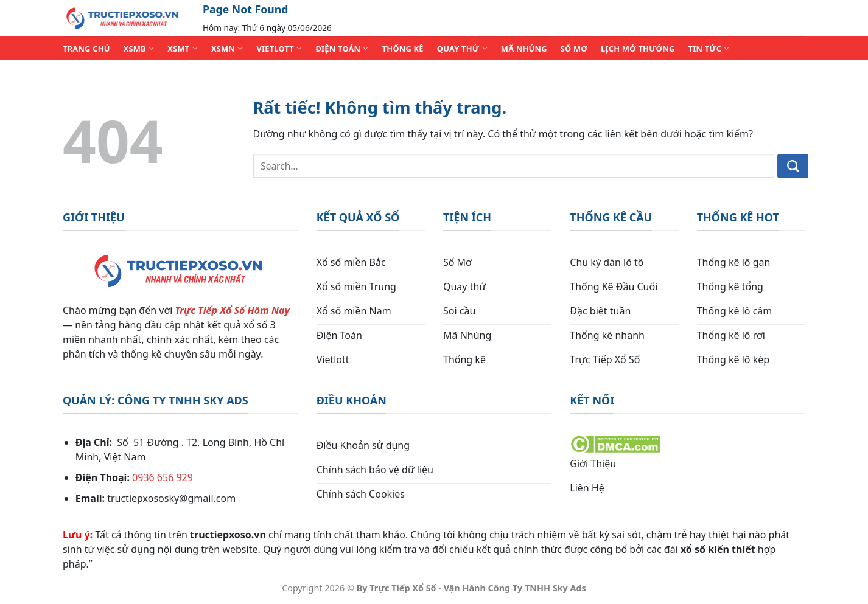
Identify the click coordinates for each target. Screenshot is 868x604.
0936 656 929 (163, 477)
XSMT (183, 48)
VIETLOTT (279, 48)
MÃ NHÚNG (524, 49)
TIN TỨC (709, 48)
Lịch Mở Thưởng (638, 49)
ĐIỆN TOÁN (342, 48)
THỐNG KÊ (403, 49)
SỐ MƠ (574, 49)
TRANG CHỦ (86, 49)
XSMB (139, 48)
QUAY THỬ (462, 48)
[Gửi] (793, 166)
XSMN (227, 48)
